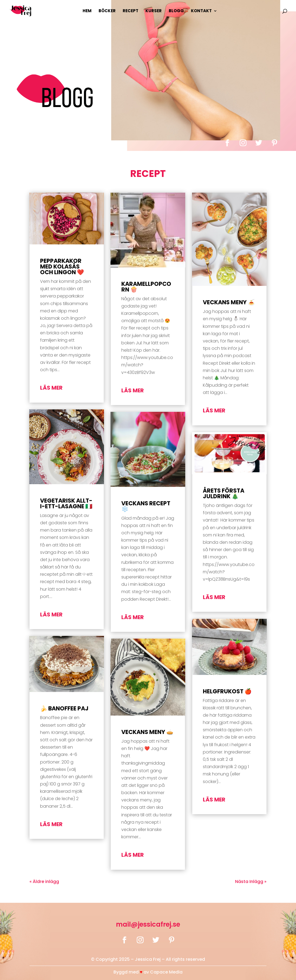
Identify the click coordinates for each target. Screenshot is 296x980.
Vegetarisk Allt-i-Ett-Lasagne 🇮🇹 (66, 503)
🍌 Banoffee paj (64, 708)
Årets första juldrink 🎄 (224, 493)
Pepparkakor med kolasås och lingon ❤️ (62, 266)
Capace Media (166, 972)
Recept (131, 11)
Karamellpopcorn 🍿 (146, 287)
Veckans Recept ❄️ (146, 506)
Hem (87, 11)
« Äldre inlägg (44, 882)
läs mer (51, 388)
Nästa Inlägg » (251, 882)
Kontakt (201, 11)
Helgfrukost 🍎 (227, 691)
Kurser (154, 11)
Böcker (107, 11)
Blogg (176, 11)
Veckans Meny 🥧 (147, 732)
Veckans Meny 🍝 (229, 302)
